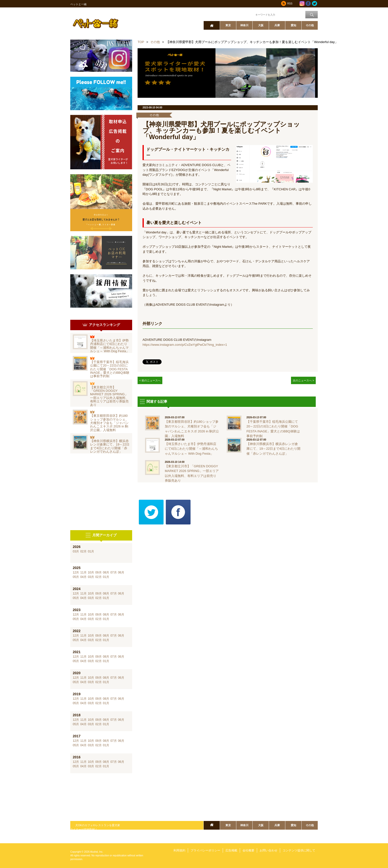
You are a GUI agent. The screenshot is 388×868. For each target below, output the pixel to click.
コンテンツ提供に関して (299, 850)
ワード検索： (246, 14)
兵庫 (277, 25)
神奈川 (244, 25)
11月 (83, 572)
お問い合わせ (268, 850)
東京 (228, 25)
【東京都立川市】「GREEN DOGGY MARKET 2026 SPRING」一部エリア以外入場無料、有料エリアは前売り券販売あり (109, 396)
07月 (113, 572)
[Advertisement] (101, 492)
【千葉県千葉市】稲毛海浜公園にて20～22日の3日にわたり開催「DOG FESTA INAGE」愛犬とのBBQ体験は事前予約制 (110, 369)
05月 (76, 577)
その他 (310, 25)
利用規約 (179, 850)
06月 (121, 572)
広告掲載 (231, 850)
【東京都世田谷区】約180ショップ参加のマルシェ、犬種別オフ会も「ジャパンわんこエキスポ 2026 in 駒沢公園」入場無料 (109, 423)
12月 (76, 572)
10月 (91, 572)
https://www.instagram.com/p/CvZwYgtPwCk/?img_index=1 (185, 345)
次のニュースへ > (303, 380)
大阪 (261, 25)
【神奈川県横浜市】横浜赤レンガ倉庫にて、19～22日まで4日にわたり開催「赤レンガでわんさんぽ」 (110, 446)
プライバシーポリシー (205, 850)
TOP (141, 42)
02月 (83, 551)
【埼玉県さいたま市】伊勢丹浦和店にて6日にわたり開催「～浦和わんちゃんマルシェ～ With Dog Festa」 (110, 346)
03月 (76, 551)
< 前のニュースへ (150, 380)
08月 (106, 572)
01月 (91, 551)
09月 (98, 572)
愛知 (293, 25)
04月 (83, 577)
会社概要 (248, 850)
